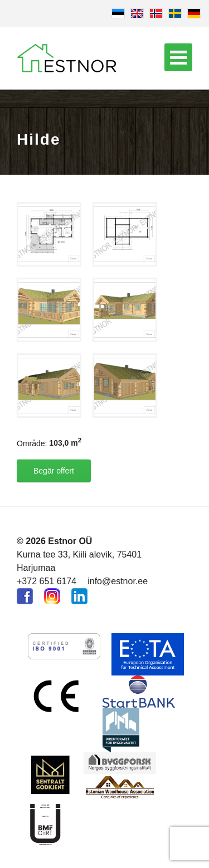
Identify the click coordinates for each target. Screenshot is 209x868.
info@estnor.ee (118, 581)
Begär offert (54, 471)
